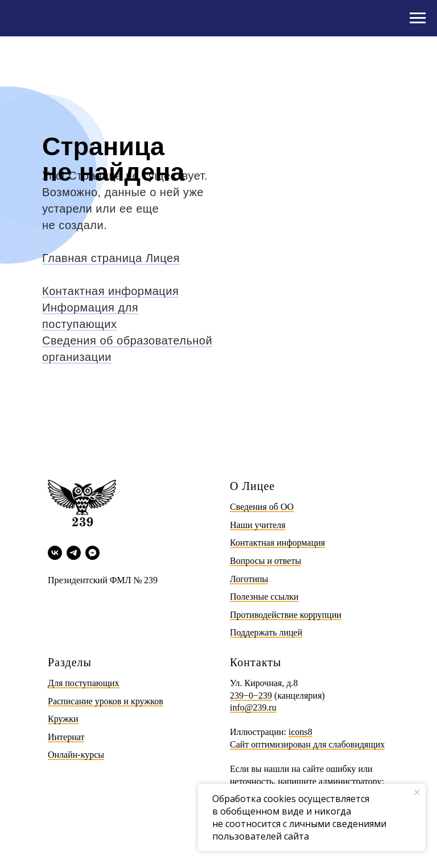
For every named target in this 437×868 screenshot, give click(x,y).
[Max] (92, 553)
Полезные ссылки (264, 597)
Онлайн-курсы (76, 755)
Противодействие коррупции (286, 615)
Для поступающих (84, 683)
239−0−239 (251, 695)
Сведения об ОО (262, 507)
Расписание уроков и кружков (106, 701)
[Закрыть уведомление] (417, 792)
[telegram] (74, 553)
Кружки (63, 719)
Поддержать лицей (266, 632)
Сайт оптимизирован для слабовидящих (307, 744)
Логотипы (249, 579)
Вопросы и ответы (265, 561)
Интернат (66, 737)
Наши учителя (258, 525)
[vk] (55, 553)
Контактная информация (110, 291)
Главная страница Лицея (111, 258)
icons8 (300, 732)
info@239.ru (253, 707)
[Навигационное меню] (418, 18)
